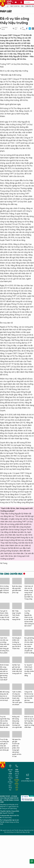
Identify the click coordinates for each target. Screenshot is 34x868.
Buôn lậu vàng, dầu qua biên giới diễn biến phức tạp (17, 589)
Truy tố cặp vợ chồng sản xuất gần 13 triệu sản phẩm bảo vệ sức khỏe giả (4, 745)
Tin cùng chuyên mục (11, 574)
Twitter (30, 29)
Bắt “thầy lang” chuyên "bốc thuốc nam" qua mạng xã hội (17, 615)
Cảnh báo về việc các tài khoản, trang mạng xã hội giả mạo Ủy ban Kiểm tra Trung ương (29, 593)
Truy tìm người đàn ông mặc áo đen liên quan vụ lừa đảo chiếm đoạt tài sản (5, 722)
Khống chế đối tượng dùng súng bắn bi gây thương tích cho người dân (17, 722)
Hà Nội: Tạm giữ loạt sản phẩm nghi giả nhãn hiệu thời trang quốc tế (17, 669)
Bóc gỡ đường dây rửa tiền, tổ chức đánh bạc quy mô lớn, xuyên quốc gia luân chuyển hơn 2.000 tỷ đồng (29, 645)
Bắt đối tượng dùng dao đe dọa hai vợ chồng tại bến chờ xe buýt (5, 696)
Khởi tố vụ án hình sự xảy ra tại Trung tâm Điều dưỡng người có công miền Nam (29, 722)
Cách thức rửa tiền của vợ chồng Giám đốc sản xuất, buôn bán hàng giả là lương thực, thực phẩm (5, 645)
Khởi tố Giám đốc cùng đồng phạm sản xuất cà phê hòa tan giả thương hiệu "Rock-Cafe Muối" (4, 672)
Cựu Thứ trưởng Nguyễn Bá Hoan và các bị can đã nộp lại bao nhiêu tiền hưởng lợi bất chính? (29, 618)
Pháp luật (6, 11)
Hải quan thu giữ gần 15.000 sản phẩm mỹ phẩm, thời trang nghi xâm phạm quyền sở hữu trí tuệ (17, 748)
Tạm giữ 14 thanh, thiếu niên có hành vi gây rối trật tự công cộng (5, 615)
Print (33, 29)
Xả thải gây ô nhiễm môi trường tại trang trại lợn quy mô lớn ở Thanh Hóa (17, 643)
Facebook (27, 29)
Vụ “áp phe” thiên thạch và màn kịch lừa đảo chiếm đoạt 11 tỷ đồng (29, 670)
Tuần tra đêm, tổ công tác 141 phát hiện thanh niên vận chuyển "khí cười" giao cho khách (17, 698)
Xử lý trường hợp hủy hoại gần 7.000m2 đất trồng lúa (4, 589)
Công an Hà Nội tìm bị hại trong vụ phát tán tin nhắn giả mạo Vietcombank (29, 697)
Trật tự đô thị (15, 6)
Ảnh (22, 6)
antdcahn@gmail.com (28, 781)
